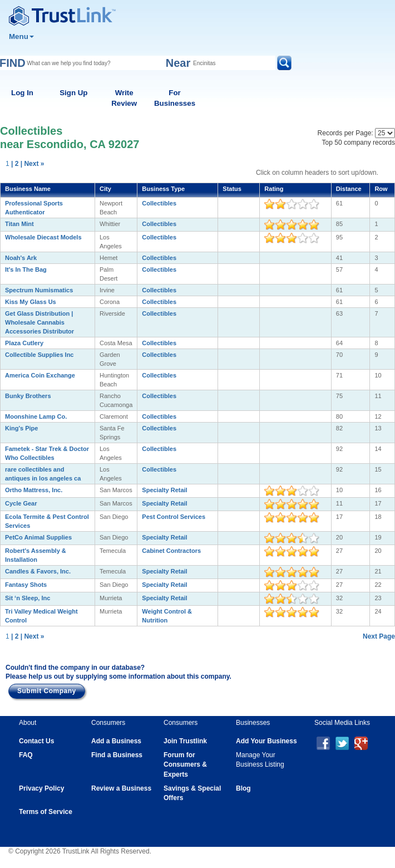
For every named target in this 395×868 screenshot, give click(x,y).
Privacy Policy (41, 788)
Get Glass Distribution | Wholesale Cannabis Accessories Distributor (39, 322)
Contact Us (36, 741)
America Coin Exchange (40, 375)
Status (232, 189)
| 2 (15, 164)
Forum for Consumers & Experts (185, 764)
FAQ (26, 755)
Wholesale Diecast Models (43, 237)
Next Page (379, 636)
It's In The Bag (26, 269)
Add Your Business (266, 741)
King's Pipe (21, 428)
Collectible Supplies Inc (39, 355)
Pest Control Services (174, 517)
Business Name (28, 189)
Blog (243, 788)
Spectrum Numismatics (39, 290)
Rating (274, 189)
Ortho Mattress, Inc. (34, 490)
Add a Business (116, 741)
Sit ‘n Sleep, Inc (28, 598)
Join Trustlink (185, 741)
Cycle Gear (21, 503)
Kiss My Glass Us (31, 302)
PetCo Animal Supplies (38, 537)
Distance (349, 189)
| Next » (33, 164)
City (105, 189)
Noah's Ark (21, 258)
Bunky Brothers (28, 396)
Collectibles (159, 203)
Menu (21, 36)
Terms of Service (46, 812)
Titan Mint (19, 224)
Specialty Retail (164, 490)
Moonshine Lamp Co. (36, 416)
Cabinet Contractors (171, 551)
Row (381, 189)
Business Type (163, 189)
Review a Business (121, 788)
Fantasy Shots (26, 585)
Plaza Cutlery (24, 343)
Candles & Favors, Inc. (38, 571)
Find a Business (117, 755)
